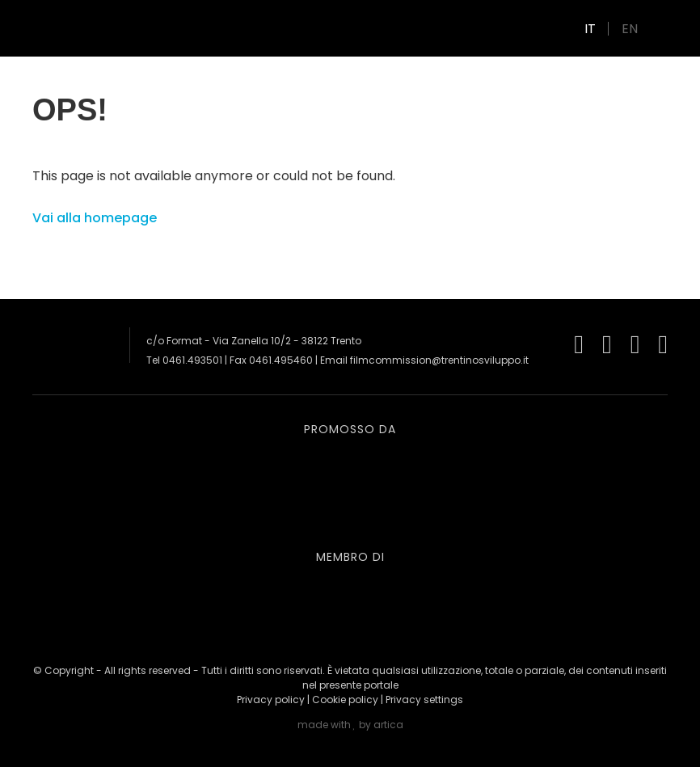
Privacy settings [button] (424, 700)
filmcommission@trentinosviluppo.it (439, 360)
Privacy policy (271, 700)
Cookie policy (345, 700)
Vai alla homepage (95, 218)
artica (388, 725)
